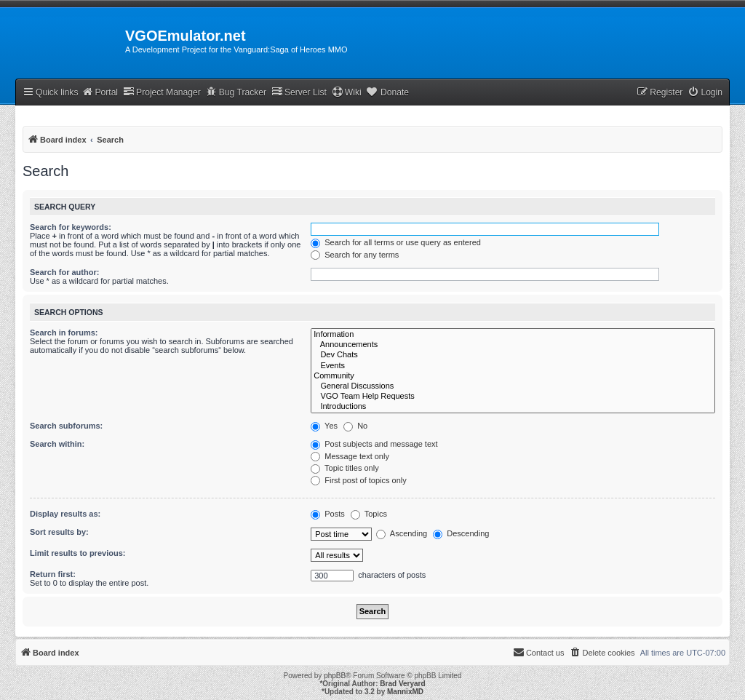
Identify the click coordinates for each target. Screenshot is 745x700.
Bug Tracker (236, 92)
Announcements (513, 345)
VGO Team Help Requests (513, 397)
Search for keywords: (71, 227)
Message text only (350, 456)
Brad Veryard (402, 684)
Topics (369, 514)
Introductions (513, 407)
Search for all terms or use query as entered (396, 242)
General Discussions (513, 386)
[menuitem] (705, 93)
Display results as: (65, 514)
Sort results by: (59, 532)
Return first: (53, 574)
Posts (328, 514)
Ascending (402, 533)
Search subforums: (66, 426)
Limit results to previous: (77, 553)
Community (513, 376)
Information (513, 335)
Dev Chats (513, 355)
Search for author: (64, 272)
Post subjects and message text (374, 444)
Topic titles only (344, 468)
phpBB (335, 676)
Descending (461, 533)
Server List (299, 92)
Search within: (57, 444)
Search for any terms (355, 255)
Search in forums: (64, 333)
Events (513, 366)
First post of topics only (359, 480)
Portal (100, 92)
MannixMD (405, 692)
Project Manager (162, 92)
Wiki (347, 92)
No (355, 426)
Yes (324, 426)
